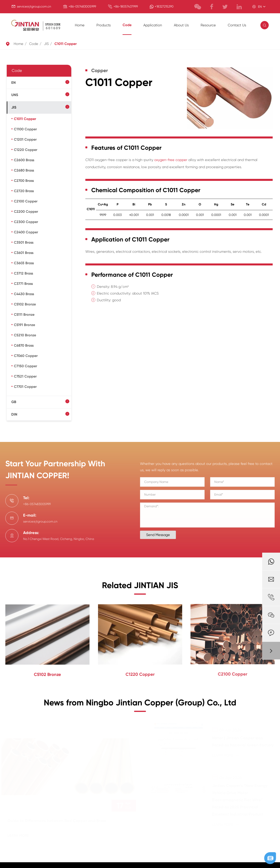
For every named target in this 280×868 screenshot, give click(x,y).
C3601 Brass (24, 253)
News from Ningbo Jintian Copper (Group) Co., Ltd (140, 705)
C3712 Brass (23, 273)
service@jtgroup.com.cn (34, 6)
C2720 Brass (24, 191)
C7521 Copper (25, 376)
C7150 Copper (25, 366)
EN (13, 83)
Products (104, 25)
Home (80, 25)
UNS (15, 95)
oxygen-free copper (171, 160)
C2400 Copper (26, 232)
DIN (14, 414)
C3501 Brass (24, 242)
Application (153, 25)
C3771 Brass (23, 284)
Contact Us (237, 25)
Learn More (23, 836)
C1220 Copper (26, 150)
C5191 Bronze (24, 325)
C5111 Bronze (24, 315)
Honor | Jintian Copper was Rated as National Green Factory (241, 741)
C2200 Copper (26, 212)
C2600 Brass (24, 160)
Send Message (160, 535)
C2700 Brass (24, 181)
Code (127, 25)
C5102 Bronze (25, 304)
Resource (208, 25)
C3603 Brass (24, 263)
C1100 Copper (25, 129)
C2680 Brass (24, 170)
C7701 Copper (25, 387)
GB (14, 402)
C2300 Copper (26, 222)
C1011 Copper (66, 44)
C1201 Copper (25, 139)
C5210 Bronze (25, 335)
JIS (46, 44)
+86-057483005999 (82, 6)
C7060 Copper (26, 356)
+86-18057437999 (126, 6)
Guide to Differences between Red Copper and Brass (59, 821)
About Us (181, 25)
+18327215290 (164, 6)
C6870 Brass (24, 345)
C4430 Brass (24, 294)
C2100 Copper (26, 201)
